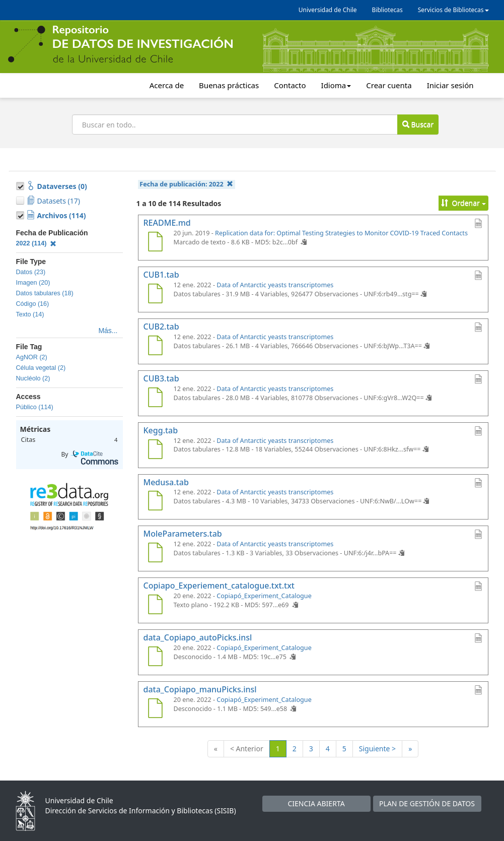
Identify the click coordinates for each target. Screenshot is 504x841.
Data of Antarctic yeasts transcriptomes (275, 285)
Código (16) (33, 304)
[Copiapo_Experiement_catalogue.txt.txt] (156, 606)
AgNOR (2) (32, 357)
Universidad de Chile (328, 10)
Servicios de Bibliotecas (453, 10)
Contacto (290, 85)
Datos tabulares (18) (45, 293)
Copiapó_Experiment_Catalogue (264, 596)
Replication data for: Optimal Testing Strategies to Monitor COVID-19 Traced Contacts (341, 233)
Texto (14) (30, 314)
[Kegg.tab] (156, 450)
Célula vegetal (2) (41, 368)
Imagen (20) (33, 283)
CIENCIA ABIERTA (316, 803)
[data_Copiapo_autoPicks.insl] (156, 658)
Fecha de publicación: (186, 184)
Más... (108, 331)
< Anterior (247, 749)
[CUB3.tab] (156, 399)
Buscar (418, 124)
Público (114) (35, 407)
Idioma (336, 85)
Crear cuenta (389, 85)
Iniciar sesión (450, 85)
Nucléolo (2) (33, 378)
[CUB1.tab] (156, 295)
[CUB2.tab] (156, 347)
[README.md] (156, 243)
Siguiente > (377, 749)
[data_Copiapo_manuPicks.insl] (156, 709)
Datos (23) (31, 272)
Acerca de (167, 85)
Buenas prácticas (229, 85)
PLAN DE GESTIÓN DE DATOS (427, 803)
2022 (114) (37, 243)
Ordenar (463, 203)
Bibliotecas (387, 10)
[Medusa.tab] (156, 502)
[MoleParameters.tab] (156, 554)
